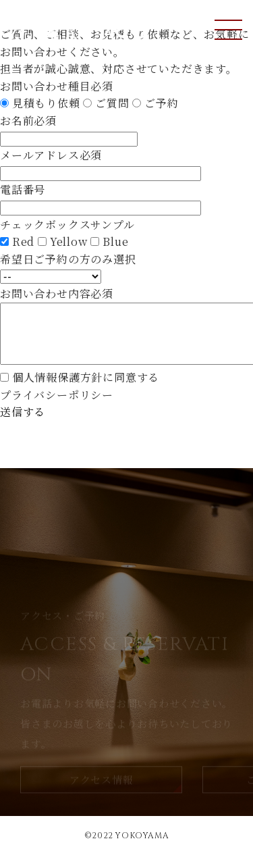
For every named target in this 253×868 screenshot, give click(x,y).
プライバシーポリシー (57, 408)
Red (23, 241)
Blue (115, 241)
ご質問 (112, 103)
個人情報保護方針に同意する (86, 391)
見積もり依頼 (46, 103)
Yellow (69, 241)
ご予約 (161, 103)
